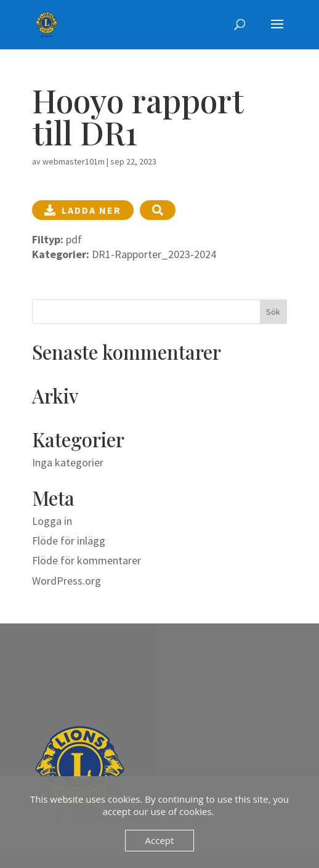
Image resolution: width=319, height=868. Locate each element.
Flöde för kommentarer (87, 560)
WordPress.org (67, 581)
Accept (160, 840)
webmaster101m (74, 161)
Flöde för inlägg (69, 541)
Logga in (52, 521)
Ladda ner (83, 210)
